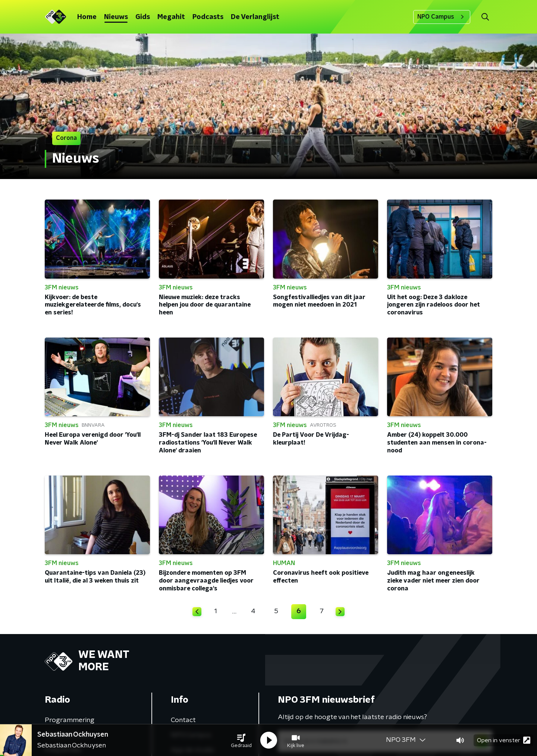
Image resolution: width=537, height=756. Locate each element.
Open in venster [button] (504, 740)
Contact (183, 720)
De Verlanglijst (255, 17)
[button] (241, 740)
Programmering (70, 720)
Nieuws (116, 17)
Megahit (171, 17)
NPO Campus (442, 17)
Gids (143, 17)
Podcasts (208, 17)
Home (87, 17)
